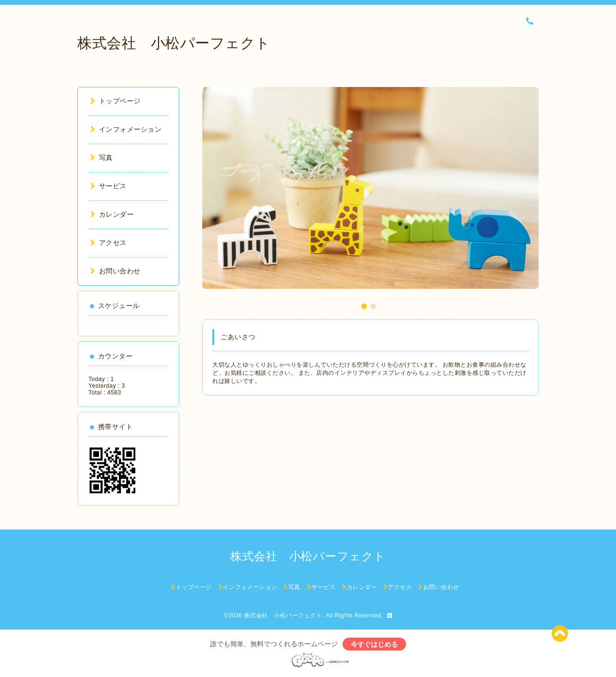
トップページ (116, 101)
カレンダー (112, 214)
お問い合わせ (116, 271)
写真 (102, 158)
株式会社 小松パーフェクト (174, 43)
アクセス (109, 243)
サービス (109, 186)
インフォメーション (126, 129)
